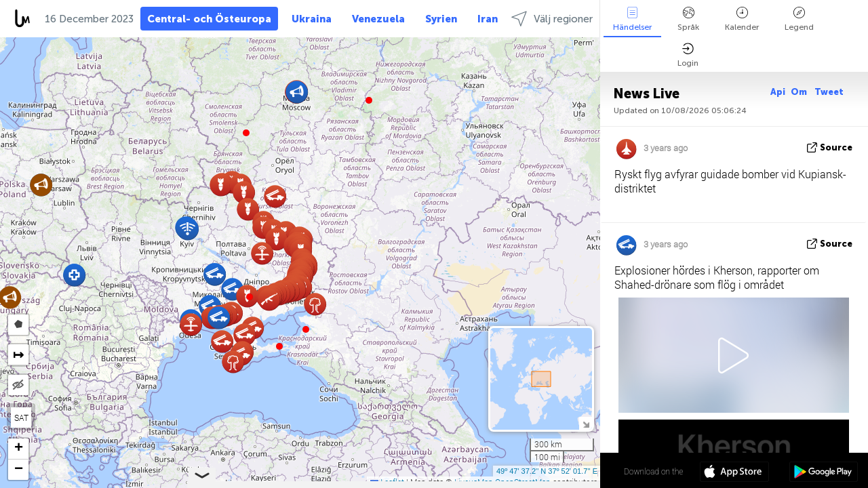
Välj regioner (552, 19)
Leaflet (387, 482)
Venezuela (378, 19)
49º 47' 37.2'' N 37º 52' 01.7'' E (547, 471)
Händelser (632, 19)
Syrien (441, 19)
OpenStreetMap (523, 482)
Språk (688, 19)
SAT (21, 418)
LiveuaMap (474, 482)
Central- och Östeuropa (209, 19)
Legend (799, 19)
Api (778, 92)
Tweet (829, 92)
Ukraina (312, 19)
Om (800, 92)
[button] (250, 297)
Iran (488, 19)
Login (688, 55)
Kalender (742, 19)
